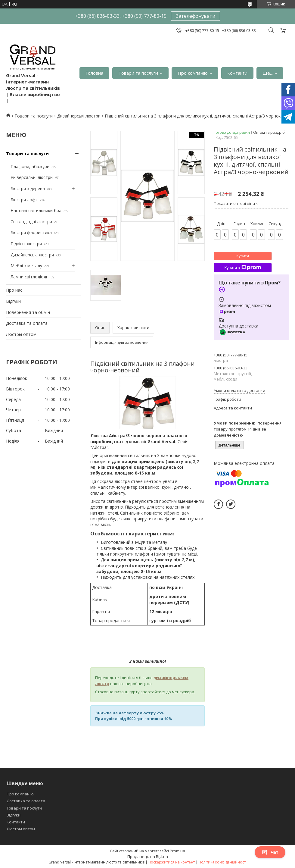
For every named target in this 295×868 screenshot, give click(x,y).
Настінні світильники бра (36, 210)
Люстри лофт (24, 200)
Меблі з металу (26, 266)
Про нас (14, 290)
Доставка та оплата (27, 323)
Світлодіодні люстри (31, 222)
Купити (243, 256)
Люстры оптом (21, 334)
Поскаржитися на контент (172, 862)
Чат (270, 852)
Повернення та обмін (28, 312)
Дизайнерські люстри (79, 116)
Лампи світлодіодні (30, 277)
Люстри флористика (31, 232)
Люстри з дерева (28, 188)
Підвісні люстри (26, 244)
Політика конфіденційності (223, 862)
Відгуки (13, 301)
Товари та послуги (138, 73)
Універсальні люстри (32, 177)
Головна (94, 73)
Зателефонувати (196, 16)
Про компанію (193, 73)
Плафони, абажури (30, 166)
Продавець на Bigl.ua (148, 857)
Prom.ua (177, 851)
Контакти (237, 73)
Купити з (242, 268)
